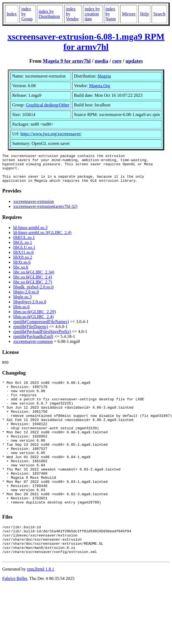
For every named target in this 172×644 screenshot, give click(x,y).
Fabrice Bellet (15, 617)
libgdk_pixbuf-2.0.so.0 (33, 293)
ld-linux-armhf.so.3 (30, 233)
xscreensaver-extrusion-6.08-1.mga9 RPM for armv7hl (86, 42)
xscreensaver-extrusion (33, 207)
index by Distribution (49, 14)
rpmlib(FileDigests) (31, 332)
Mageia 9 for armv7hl (67, 61)
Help (144, 14)
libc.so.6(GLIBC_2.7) (33, 288)
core (117, 61)
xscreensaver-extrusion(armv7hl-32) (45, 212)
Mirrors (129, 14)
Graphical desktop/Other (47, 105)
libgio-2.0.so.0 (26, 298)
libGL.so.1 (23, 248)
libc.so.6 (21, 273)
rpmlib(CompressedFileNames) (41, 327)
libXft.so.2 (23, 263)
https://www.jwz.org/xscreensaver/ (51, 134)
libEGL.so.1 (24, 243)
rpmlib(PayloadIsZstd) (33, 342)
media (101, 61)
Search (159, 14)
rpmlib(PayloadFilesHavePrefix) (42, 337)
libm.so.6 (21, 313)
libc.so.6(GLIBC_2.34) (34, 278)
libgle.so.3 (22, 303)
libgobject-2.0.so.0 (30, 308)
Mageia (104, 76)
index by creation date (92, 14)
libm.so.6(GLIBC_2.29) (34, 317)
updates (134, 61)
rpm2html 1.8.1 (41, 608)
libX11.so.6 (23, 258)
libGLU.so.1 (24, 253)
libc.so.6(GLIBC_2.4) (33, 283)
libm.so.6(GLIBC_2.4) (33, 322)
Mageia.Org (100, 86)
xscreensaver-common (33, 347)
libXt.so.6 (22, 268)
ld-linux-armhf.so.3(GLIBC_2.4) (42, 238)
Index (12, 14)
